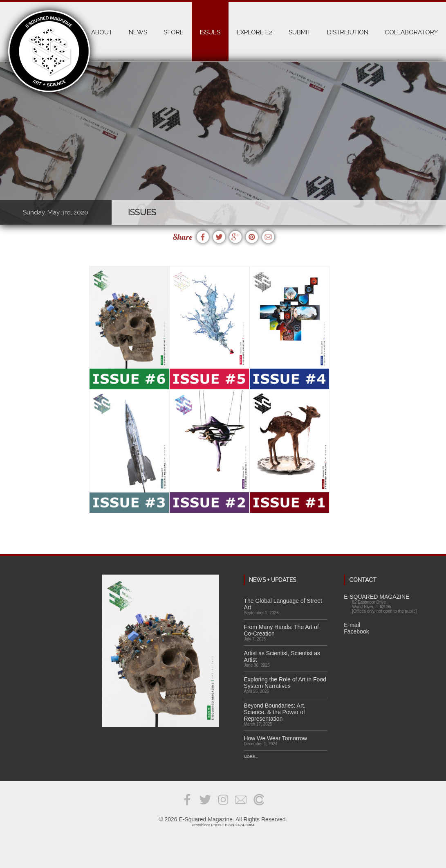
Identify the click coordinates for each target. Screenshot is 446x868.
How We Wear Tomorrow (275, 738)
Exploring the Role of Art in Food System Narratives (285, 683)
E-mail (352, 625)
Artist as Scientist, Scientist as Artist (282, 656)
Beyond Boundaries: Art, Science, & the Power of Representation (275, 712)
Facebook (356, 631)
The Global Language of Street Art (283, 604)
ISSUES (210, 32)
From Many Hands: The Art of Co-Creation (281, 630)
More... (251, 757)
